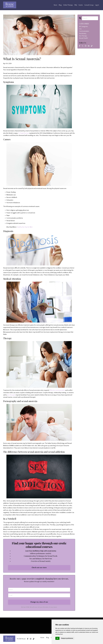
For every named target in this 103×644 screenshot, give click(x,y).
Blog (60, 5)
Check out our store (39, 568)
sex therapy (83, 36)
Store (55, 5)
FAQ (76, 5)
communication (84, 31)
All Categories (83, 27)
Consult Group (89, 5)
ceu (80, 29)
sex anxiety (83, 34)
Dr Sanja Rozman (24, 133)
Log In (97, 5)
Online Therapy (68, 5)
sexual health (83, 38)
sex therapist (11, 395)
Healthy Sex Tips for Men (25, 227)
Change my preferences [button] (67, 638)
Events (81, 5)
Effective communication (57, 390)
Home (42, 638)
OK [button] (57, 638)
